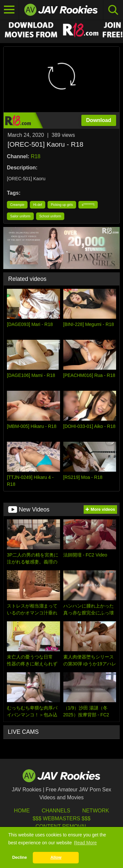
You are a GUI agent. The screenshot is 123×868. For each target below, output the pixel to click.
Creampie (17, 205)
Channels (56, 811)
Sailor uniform (20, 216)
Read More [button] (85, 843)
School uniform (50, 216)
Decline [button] (20, 857)
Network (96, 811)
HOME (22, 811)
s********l (88, 205)
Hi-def (38, 205)
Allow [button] (56, 857)
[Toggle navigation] (10, 10)
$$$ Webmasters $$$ (61, 818)
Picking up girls (62, 205)
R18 (36, 156)
